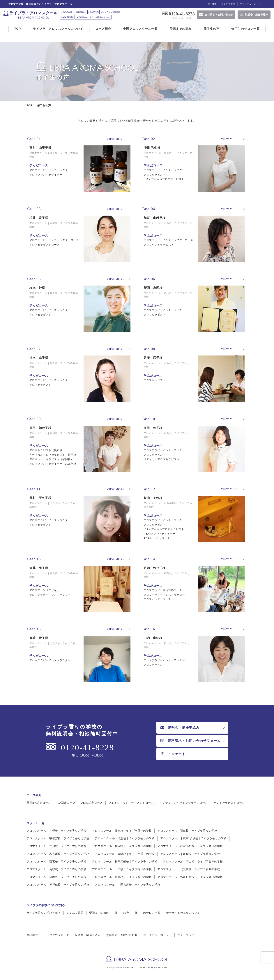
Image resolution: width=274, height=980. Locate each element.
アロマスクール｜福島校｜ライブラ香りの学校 (187, 831)
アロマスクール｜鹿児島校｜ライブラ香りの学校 (58, 885)
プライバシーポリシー (252, 4)
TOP (18, 29)
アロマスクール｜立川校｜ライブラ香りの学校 (56, 846)
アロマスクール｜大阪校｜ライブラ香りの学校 (125, 854)
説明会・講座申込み (180, 728)
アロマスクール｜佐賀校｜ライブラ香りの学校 (122, 877)
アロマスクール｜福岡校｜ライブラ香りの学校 (56, 877)
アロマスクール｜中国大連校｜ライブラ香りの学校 (127, 885)
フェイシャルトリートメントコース (131, 803)
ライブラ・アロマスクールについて (58, 29)
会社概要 (212, 4)
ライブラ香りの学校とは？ (44, 913)
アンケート (173, 754)
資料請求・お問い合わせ (122, 935)
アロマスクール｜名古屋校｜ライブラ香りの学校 (58, 854)
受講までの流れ (181, 29)
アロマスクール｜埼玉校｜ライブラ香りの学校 (125, 838)
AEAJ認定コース (92, 803)
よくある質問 (228, 4)
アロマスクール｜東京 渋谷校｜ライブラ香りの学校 (193, 838)
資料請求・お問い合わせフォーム (191, 741)
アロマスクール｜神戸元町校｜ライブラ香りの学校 (125, 861)
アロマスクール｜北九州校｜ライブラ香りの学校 (189, 869)
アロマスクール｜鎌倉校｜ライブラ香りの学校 (190, 854)
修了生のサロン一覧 (245, 29)
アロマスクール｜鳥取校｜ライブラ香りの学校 (56, 869)
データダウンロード (56, 935)
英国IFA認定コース (39, 803)
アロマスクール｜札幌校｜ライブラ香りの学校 (56, 831)
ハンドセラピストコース (229, 803)
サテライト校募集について (183, 913)
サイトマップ (186, 935)
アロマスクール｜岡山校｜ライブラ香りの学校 (193, 861)
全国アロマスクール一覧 (140, 29)
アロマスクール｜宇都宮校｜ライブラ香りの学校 (58, 838)
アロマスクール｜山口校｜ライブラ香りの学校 (122, 869)
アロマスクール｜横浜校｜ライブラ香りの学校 (122, 846)
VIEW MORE (115, 139)
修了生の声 (212, 29)
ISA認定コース (66, 803)
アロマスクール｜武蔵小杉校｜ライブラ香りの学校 (190, 846)
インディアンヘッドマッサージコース (184, 803)
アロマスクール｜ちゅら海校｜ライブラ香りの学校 (190, 877)
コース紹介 (103, 29)
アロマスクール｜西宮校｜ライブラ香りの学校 (56, 861)
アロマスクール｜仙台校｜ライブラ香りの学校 (122, 831)
